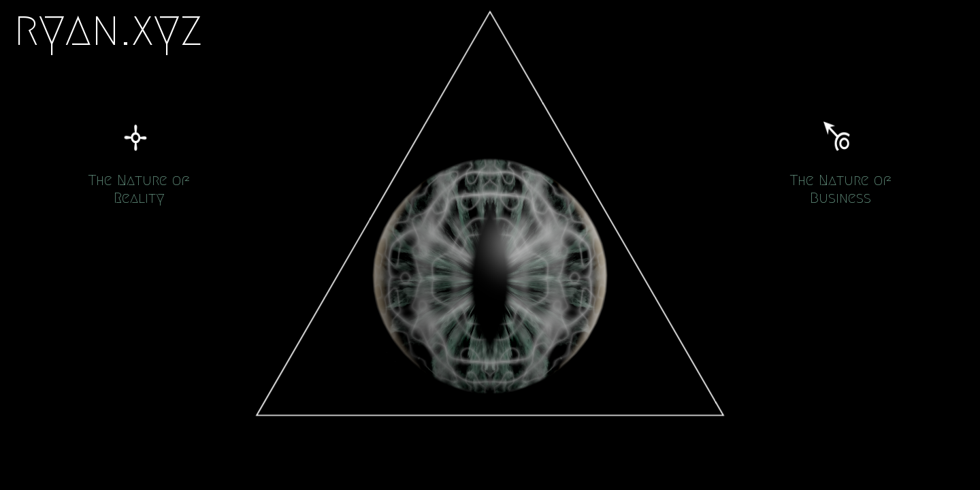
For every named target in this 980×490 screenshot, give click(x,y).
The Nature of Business (841, 189)
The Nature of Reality (139, 189)
